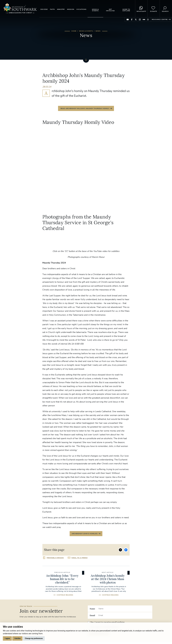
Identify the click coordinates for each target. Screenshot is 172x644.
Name (92, 610)
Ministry (61, 9)
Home (74, 31)
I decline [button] (17, 638)
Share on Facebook (126, 551)
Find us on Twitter (136, 20)
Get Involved (110, 10)
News (98, 31)
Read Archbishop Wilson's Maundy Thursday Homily (85, 109)
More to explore (126, 10)
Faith (52, 9)
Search (165, 9)
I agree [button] (7, 638)
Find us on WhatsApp (148, 20)
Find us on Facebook (132, 20)
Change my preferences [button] (34, 638)
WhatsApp (141, 9)
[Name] (124, 610)
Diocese (44, 9)
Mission (71, 9)
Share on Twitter (120, 551)
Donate (154, 9)
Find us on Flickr (144, 20)
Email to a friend (79, 559)
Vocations (81, 9)
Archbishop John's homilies (85, 535)
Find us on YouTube (128, 20)
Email (92, 617)
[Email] (124, 617)
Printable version (55, 559)
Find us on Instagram (140, 20)
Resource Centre (160, 19)
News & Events (95, 10)
